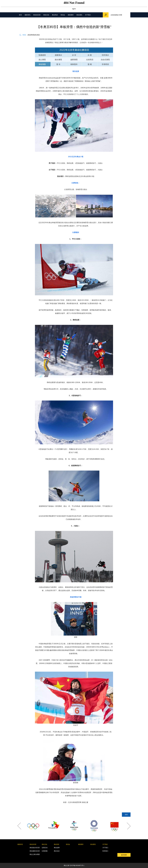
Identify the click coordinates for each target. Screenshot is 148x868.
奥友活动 (46, 15)
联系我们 (105, 851)
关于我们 (88, 15)
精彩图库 (71, 15)
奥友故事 (57, 848)
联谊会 (63, 15)
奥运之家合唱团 (35, 854)
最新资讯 (28, 15)
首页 (20, 15)
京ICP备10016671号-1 (77, 865)
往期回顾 (45, 851)
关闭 (126, 815)
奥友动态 (57, 851)
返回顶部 (124, 855)
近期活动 (45, 848)
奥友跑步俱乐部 (35, 848)
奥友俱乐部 (37, 15)
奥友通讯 (79, 15)
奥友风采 (55, 15)
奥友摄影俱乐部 (35, 851)
